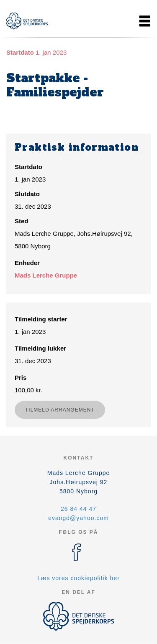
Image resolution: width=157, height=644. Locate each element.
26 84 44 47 (78, 509)
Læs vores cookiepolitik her (78, 578)
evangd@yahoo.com (78, 518)
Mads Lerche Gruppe (46, 275)
